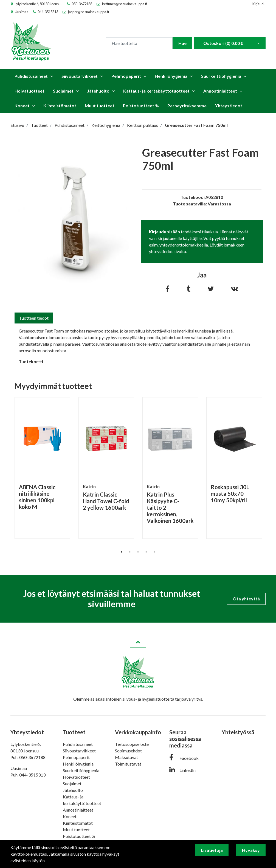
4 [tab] (146, 552)
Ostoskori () (223, 43)
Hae (182, 43)
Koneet (22, 106)
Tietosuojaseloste (132, 744)
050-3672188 (82, 4)
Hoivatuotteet (29, 91)
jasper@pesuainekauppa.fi (88, 12)
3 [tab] (138, 552)
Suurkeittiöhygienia (221, 76)
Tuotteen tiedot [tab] (34, 318)
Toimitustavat (128, 764)
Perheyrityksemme (187, 106)
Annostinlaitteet (220, 91)
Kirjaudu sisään (164, 232)
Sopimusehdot (128, 751)
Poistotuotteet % (141, 106)
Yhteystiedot (229, 106)
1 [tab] (122, 552)
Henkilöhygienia (171, 76)
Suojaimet (63, 91)
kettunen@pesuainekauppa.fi (125, 4)
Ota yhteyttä (246, 599)
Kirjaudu (259, 4)
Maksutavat (126, 757)
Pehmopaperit (126, 76)
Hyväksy (251, 850)
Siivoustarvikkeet (80, 76)
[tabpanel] (42, 468)
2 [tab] (130, 552)
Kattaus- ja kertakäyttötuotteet (156, 91)
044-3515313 (48, 12)
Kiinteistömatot (60, 106)
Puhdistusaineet (31, 76)
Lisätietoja (212, 850)
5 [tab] (154, 552)
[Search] (139, 43)
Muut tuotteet (100, 106)
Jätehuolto (98, 91)
